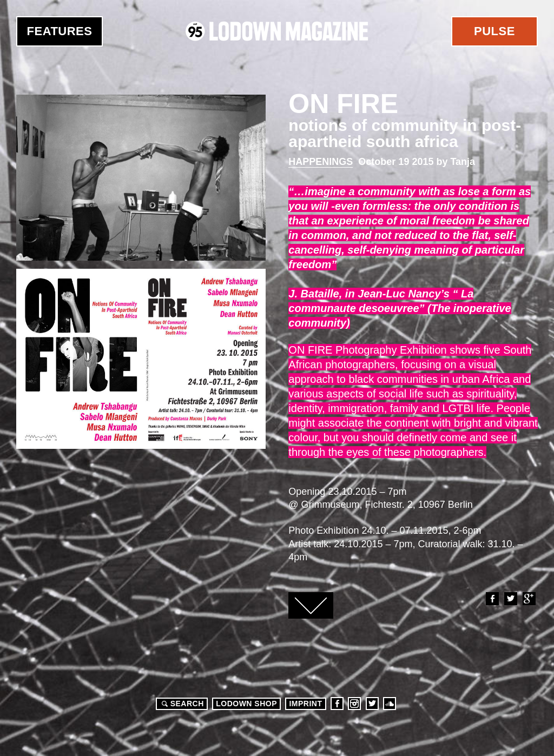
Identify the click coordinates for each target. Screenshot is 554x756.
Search (181, 704)
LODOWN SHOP (246, 704)
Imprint (305, 704)
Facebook (492, 599)
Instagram (354, 704)
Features (60, 31)
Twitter (510, 599)
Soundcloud (390, 704)
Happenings (321, 162)
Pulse (494, 31)
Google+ (529, 599)
